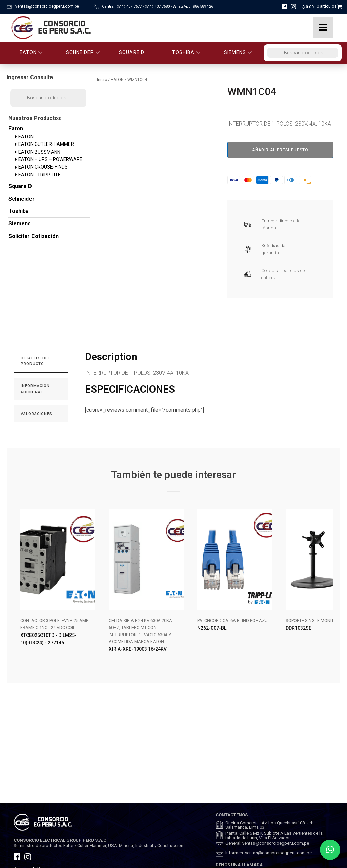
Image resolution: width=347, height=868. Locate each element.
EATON (31, 52)
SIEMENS (238, 52)
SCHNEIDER (83, 52)
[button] (330, 850)
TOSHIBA (186, 52)
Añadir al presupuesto (280, 150)
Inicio (102, 80)
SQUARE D (135, 52)
